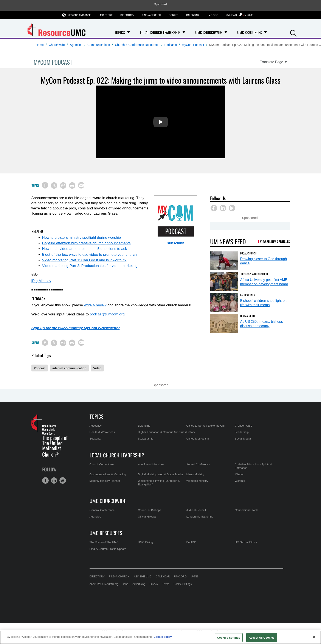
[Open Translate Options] (274, 62)
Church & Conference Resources (137, 45)
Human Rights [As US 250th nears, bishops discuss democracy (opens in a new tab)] (248, 316)
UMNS (195, 577)
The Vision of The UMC (104, 542)
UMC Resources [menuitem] (250, 32)
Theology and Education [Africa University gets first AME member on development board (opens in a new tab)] (254, 274)
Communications (99, 45)
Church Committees (102, 464)
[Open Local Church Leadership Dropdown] (184, 32)
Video (97, 368)
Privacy (154, 584)
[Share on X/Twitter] (54, 186)
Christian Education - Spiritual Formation (253, 466)
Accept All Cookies (262, 637)
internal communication (69, 368)
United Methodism (198, 439)
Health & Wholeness (102, 432)
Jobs (125, 584)
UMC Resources (106, 533)
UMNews (231, 15)
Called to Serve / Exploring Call (206, 426)
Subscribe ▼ (176, 245)
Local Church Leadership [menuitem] (160, 32)
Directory (127, 15)
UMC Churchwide (108, 501)
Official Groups (147, 517)
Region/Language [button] (79, 15)
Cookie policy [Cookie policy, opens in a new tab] (163, 637)
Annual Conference (198, 464)
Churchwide (57, 45)
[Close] (314, 637)
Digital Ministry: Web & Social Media (160, 474)
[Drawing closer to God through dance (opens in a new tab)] (224, 261)
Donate (174, 15)
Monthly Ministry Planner (105, 481)
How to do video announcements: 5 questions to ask (85, 249)
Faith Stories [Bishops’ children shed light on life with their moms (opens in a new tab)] (248, 295)
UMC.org (212, 15)
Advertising (139, 584)
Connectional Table (247, 510)
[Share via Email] (81, 185)
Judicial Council (196, 510)
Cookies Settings (229, 637)
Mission (240, 474)
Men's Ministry (195, 474)
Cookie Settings (183, 584)
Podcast (40, 368)
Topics (96, 416)
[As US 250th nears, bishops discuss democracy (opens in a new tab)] (224, 324)
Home (40, 45)
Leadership (242, 432)
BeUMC (191, 542)
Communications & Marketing (108, 474)
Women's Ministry (197, 481)
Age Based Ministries (151, 464)
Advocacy (96, 426)
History (191, 432)
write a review (95, 305)
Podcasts (171, 45)
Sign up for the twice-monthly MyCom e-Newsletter (76, 328)
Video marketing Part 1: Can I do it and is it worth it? (84, 260)
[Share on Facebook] (45, 185)
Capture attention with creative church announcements (86, 243)
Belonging (144, 426)
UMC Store (105, 15)
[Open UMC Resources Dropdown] (265, 32)
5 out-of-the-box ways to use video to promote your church (89, 255)
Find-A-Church (152, 15)
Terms (166, 584)
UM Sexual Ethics (246, 542)
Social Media (243, 439)
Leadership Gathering (200, 517)
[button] (293, 33)
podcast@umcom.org (107, 314)
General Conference (102, 510)
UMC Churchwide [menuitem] (209, 32)
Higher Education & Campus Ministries (162, 432)
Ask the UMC (143, 577)
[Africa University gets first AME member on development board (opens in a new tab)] (224, 282)
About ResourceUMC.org (104, 584)
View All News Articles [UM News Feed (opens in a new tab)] (275, 241)
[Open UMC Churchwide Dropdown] (226, 32)
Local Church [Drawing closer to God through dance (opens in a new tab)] (248, 253)
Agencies (76, 45)
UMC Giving (146, 542)
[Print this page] (72, 186)
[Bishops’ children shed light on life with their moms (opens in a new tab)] (224, 303)
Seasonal (95, 439)
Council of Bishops (150, 510)
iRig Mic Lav (41, 281)
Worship (240, 481)
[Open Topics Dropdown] (129, 32)
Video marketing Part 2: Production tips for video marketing (90, 266)
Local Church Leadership (117, 455)
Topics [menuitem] (120, 32)
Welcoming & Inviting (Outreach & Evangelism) (159, 483)
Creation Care (244, 426)
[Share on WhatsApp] (63, 186)
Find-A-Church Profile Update (108, 549)
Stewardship (146, 439)
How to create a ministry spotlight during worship (82, 238)
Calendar (193, 15)
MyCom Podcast (193, 45)
